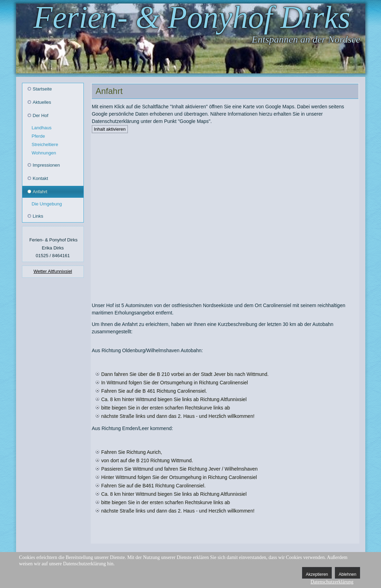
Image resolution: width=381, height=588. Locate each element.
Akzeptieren (317, 574)
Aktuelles (42, 102)
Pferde (38, 136)
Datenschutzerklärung (332, 582)
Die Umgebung (47, 204)
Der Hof (41, 115)
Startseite (42, 89)
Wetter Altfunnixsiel (53, 271)
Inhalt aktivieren (110, 129)
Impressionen (46, 165)
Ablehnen (348, 574)
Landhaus (42, 128)
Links (38, 216)
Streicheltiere (45, 144)
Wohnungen (44, 153)
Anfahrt (40, 192)
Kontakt (41, 178)
